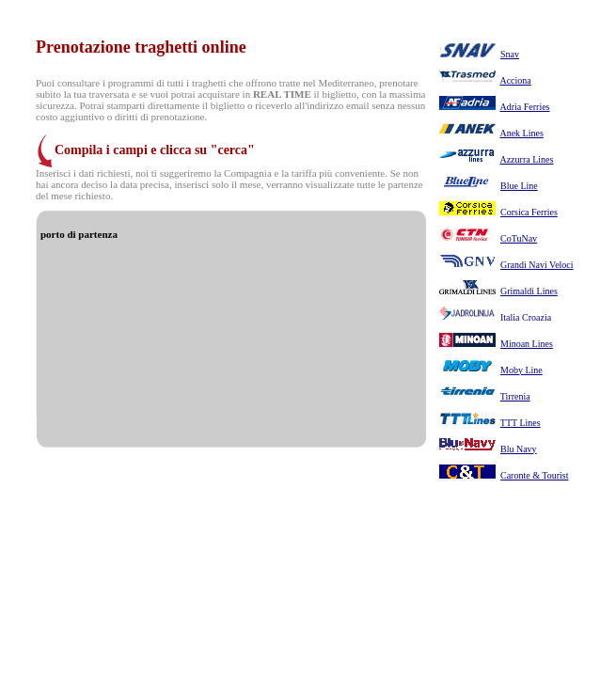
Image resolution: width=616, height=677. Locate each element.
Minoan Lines (527, 344)
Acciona (515, 80)
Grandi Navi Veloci (537, 265)
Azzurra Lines (526, 159)
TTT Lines (521, 423)
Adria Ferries (524, 107)
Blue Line (519, 186)
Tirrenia (515, 396)
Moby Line (521, 370)
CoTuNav (519, 238)
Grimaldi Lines (529, 291)
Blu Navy (519, 449)
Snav (510, 54)
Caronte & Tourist (534, 475)
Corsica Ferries (529, 212)
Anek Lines (521, 133)
